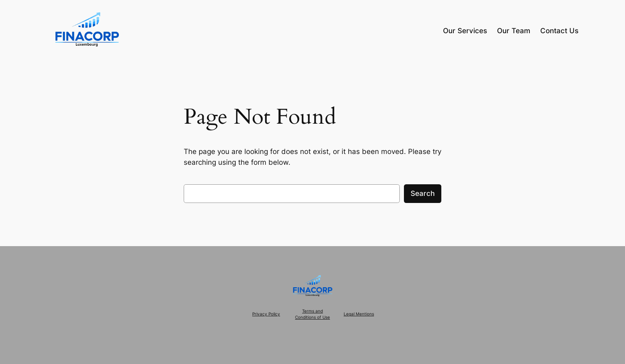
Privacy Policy (266, 314)
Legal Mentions (359, 314)
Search (423, 193)
